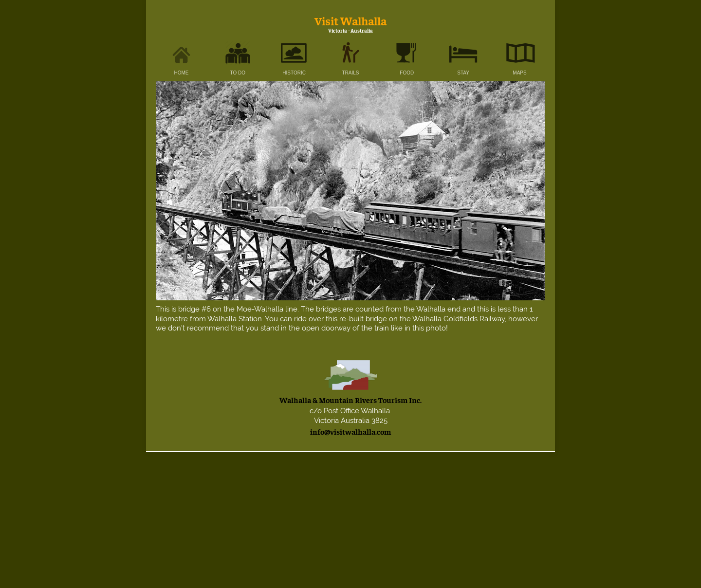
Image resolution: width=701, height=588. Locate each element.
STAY (463, 73)
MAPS (519, 73)
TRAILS (350, 73)
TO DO (238, 73)
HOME (182, 73)
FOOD (407, 73)
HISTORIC (294, 73)
